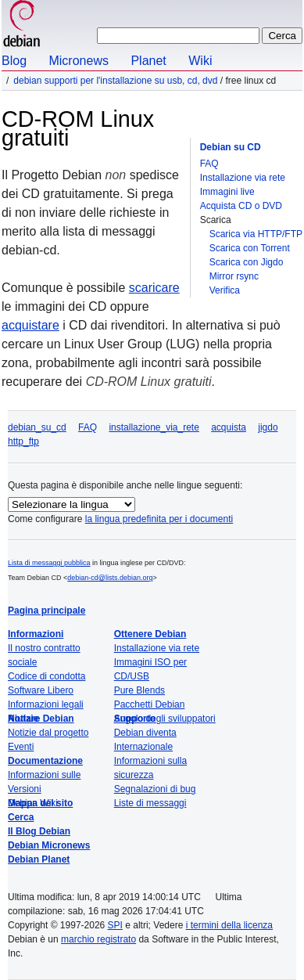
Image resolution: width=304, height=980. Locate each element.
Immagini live (227, 192)
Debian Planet (39, 859)
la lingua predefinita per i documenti (159, 519)
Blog (14, 61)
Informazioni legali (46, 704)
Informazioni (36, 634)
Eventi (21, 747)
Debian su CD (231, 147)
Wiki (200, 61)
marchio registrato (98, 939)
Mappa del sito (40, 803)
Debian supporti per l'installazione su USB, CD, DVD (115, 81)
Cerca (21, 817)
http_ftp (23, 441)
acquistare (30, 325)
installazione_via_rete (154, 427)
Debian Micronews (49, 845)
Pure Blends (139, 690)
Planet (148, 61)
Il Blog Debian (39, 831)
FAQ (209, 164)
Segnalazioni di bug (155, 789)
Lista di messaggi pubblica (49, 563)
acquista (229, 427)
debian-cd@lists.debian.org (110, 578)
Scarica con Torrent (250, 248)
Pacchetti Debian (150, 704)
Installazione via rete (243, 178)
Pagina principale (46, 611)
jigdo (268, 427)
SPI (115, 925)
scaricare (154, 288)
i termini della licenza (229, 925)
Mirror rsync (234, 276)
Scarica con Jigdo (247, 262)
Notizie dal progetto (48, 733)
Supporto (135, 719)
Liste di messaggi (150, 803)
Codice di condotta (46, 676)
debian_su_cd (37, 427)
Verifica (225, 290)
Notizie (23, 719)
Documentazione (45, 761)
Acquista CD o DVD (241, 206)
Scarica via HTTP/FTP (256, 234)
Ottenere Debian (150, 634)
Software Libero (41, 690)
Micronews (78, 61)
